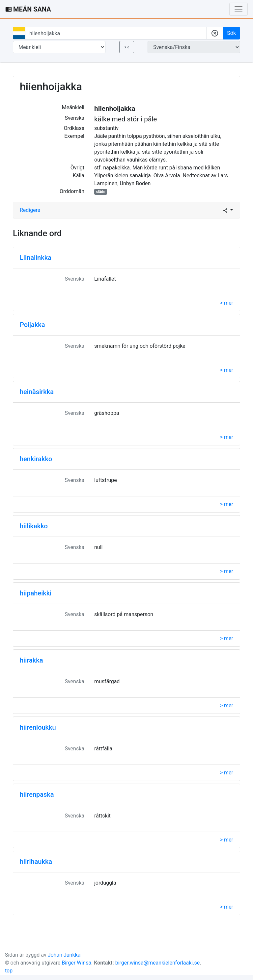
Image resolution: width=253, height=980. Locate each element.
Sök (231, 33)
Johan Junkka (64, 955)
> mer (227, 303)
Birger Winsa (76, 963)
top (9, 971)
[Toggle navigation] (239, 9)
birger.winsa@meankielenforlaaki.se (158, 963)
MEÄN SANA (28, 9)
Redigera (30, 210)
